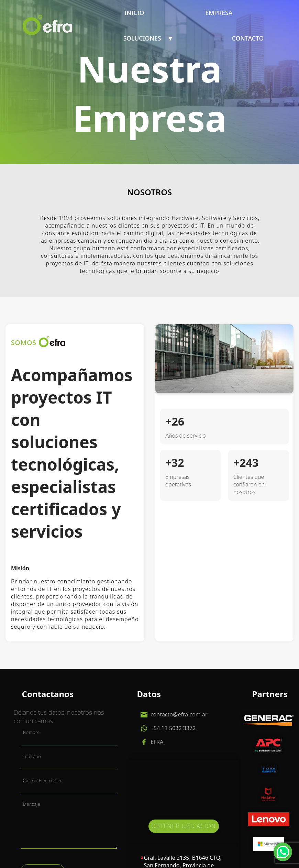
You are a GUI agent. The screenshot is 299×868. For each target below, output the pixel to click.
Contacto (248, 38)
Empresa (219, 13)
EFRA (156, 742)
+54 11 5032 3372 (173, 728)
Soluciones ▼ (148, 38)
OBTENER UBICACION (184, 826)
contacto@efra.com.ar (178, 714)
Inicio (134, 13)
